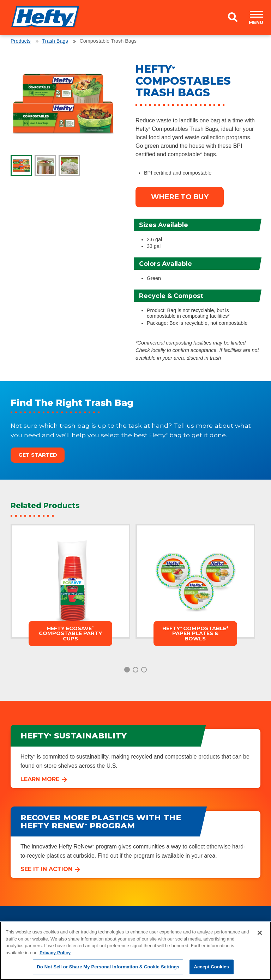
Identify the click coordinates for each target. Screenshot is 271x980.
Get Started (38, 455)
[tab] (21, 166)
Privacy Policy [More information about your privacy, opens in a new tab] (55, 953)
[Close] (260, 933)
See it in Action (46, 869)
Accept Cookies (211, 967)
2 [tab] (135, 670)
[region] (135, 951)
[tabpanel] (63, 104)
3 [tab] (144, 670)
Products (21, 41)
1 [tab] (127, 670)
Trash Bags (55, 41)
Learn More (40, 779)
